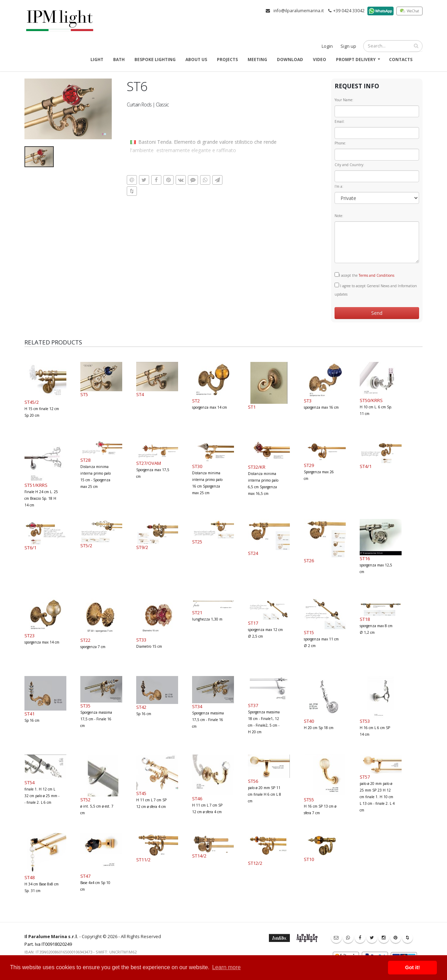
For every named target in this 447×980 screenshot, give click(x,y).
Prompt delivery (356, 60)
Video (320, 60)
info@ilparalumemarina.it (299, 11)
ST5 (84, 394)
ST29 (309, 465)
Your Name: (344, 100)
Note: (339, 216)
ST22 (85, 640)
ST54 (30, 782)
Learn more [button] (226, 967)
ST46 (197, 799)
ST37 (253, 705)
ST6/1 (30, 548)
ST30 (197, 466)
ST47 (85, 876)
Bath (119, 60)
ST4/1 (366, 466)
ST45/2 (32, 402)
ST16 (365, 558)
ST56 (253, 781)
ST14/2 (199, 856)
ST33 (141, 640)
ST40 (309, 721)
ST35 (85, 706)
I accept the (364, 275)
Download (290, 60)
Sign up (348, 46)
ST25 (197, 542)
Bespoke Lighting (155, 60)
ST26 (309, 560)
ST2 (196, 401)
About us (196, 60)
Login (327, 46)
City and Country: (349, 165)
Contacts (401, 60)
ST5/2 (86, 545)
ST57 (365, 777)
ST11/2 (143, 860)
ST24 (253, 553)
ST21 (197, 612)
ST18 (365, 619)
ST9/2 (142, 547)
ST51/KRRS (36, 485)
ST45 (141, 793)
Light (97, 60)
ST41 (30, 714)
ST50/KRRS (371, 400)
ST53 (365, 721)
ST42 (141, 707)
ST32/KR (257, 467)
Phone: (340, 143)
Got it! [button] (412, 967)
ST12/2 (255, 863)
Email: (340, 121)
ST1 (252, 407)
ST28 (85, 460)
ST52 (85, 800)
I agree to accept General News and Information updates (376, 290)
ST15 (309, 632)
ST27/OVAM (149, 463)
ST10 (309, 859)
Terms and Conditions (376, 275)
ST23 (30, 636)
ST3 (308, 401)
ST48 (30, 877)
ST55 (309, 800)
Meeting (257, 60)
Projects (227, 60)
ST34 (197, 706)
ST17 (253, 623)
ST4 (140, 394)
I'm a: (339, 186)
